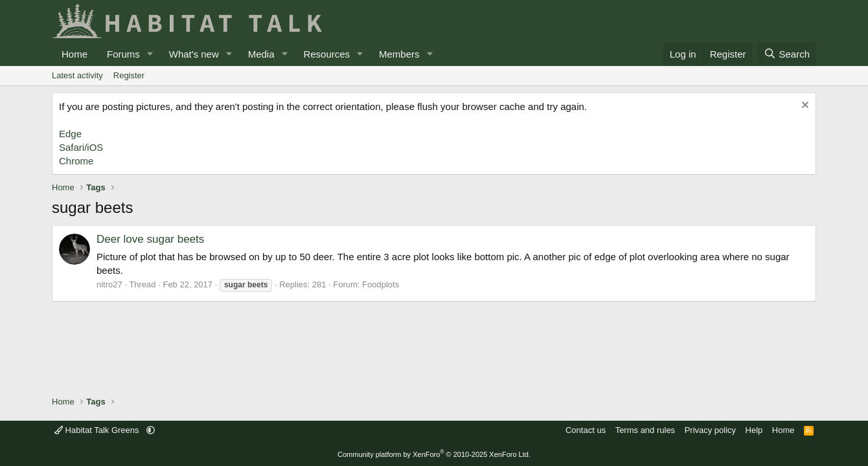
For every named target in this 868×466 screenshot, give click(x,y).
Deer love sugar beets (150, 239)
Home (74, 54)
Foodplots (381, 284)
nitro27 (109, 284)
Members (399, 54)
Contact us (586, 430)
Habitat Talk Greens (98, 430)
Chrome (76, 161)
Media (261, 54)
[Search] (787, 54)
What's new (194, 54)
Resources (326, 54)
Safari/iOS (81, 147)
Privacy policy (710, 430)
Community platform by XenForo (434, 454)
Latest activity (77, 75)
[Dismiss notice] (804, 106)
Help (754, 430)
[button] (150, 54)
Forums (123, 54)
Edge (70, 134)
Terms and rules (645, 430)
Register (129, 75)
